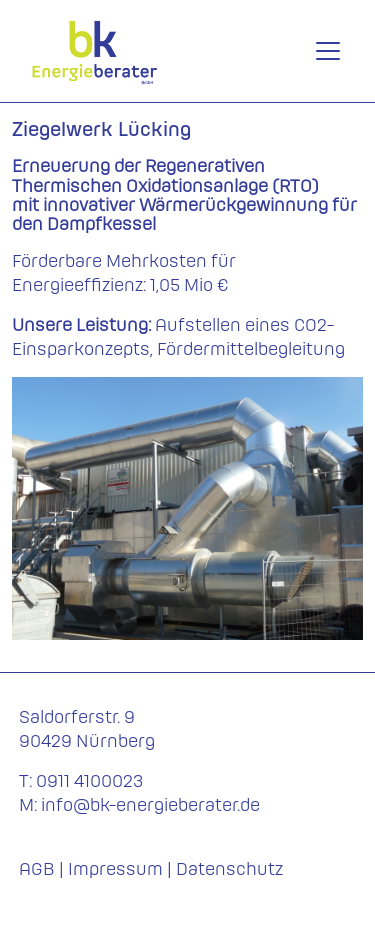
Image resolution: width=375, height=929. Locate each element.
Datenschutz (229, 868)
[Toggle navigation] (328, 51)
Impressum (115, 868)
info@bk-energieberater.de (150, 804)
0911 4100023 (89, 780)
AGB (37, 868)
